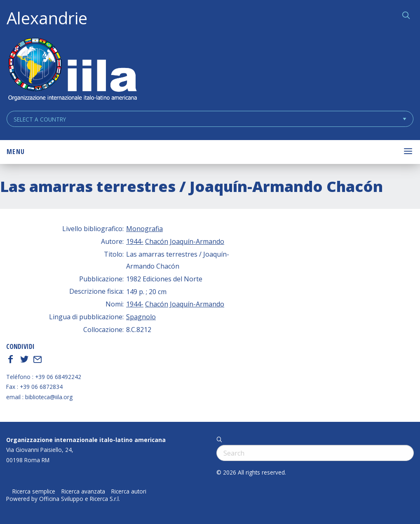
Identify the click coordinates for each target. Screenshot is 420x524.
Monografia (144, 229)
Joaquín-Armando (197, 241)
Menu (16, 152)
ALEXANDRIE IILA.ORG (72, 70)
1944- (135, 241)
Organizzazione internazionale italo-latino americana (86, 440)
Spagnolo (141, 317)
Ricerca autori (129, 491)
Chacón (157, 241)
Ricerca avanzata (83, 491)
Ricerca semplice (34, 491)
